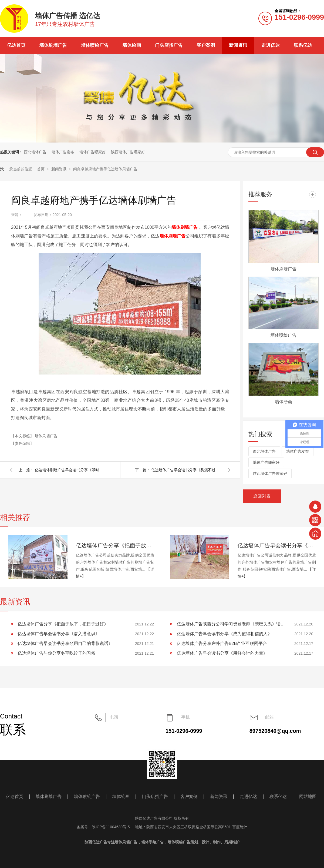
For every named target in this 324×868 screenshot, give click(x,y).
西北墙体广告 (35, 152)
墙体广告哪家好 (93, 152)
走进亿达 (271, 45)
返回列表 (262, 496)
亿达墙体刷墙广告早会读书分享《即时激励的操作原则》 (70, 470)
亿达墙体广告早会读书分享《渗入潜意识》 (277, 545)
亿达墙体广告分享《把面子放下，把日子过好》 (115, 545)
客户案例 (206, 45)
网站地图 (308, 797)
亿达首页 (16, 45)
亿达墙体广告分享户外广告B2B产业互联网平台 (222, 643)
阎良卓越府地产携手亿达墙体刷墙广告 (105, 169)
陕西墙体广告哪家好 (128, 152)
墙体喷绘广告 (95, 45)
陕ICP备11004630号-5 (111, 827)
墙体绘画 (132, 45)
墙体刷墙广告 (53, 45)
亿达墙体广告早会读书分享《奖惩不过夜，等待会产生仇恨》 (186, 470)
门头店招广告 (169, 45)
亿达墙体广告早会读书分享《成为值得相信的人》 (224, 634)
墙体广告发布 (63, 152)
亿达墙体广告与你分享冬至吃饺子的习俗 (56, 653)
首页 (41, 169)
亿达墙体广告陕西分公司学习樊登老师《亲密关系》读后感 (231, 624)
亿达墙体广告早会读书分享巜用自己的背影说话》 (65, 643)
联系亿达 (303, 45)
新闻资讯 (238, 45)
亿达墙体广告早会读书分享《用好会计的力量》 (222, 653)
